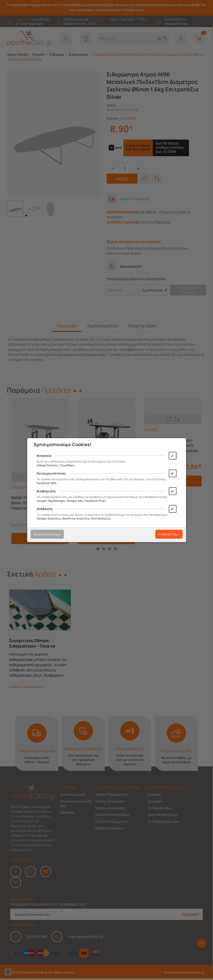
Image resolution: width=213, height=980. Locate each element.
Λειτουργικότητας (51, 473)
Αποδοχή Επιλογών (47, 534)
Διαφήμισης (46, 491)
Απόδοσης (45, 509)
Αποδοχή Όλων (169, 534)
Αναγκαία (44, 456)
